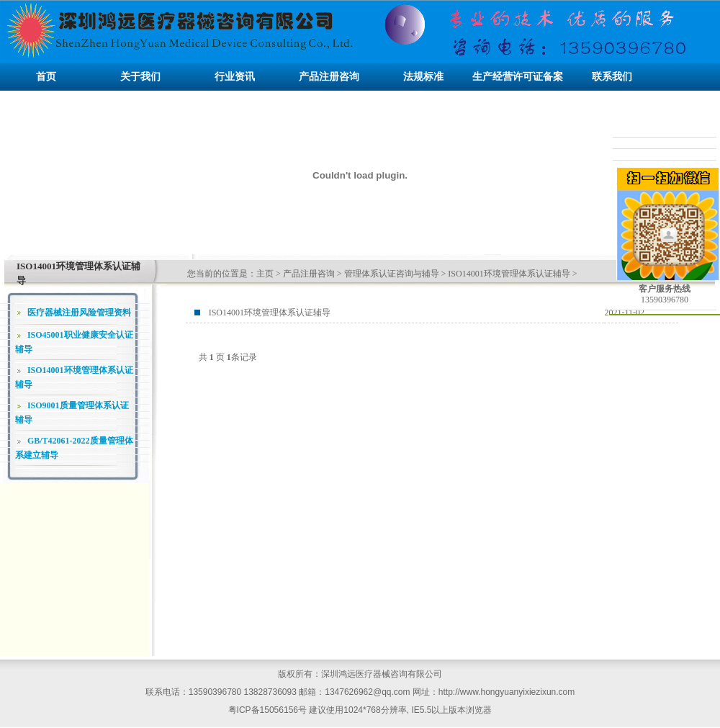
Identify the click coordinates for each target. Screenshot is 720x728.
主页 (265, 274)
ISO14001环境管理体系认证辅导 (509, 274)
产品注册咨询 (309, 274)
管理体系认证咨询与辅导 (392, 274)
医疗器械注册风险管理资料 (79, 313)
